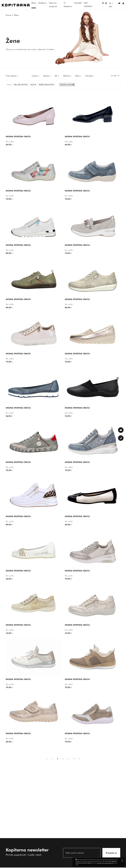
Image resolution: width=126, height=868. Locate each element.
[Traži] (97, 5)
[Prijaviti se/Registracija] (123, 5)
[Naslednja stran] (78, 759)
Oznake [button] (89, 76)
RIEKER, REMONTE (46, 85)
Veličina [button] (67, 76)
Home (8, 15)
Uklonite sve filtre (67, 85)
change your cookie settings (105, 863)
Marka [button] (46, 76)
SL (110, 5)
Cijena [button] (35, 76)
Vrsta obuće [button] (11, 76)
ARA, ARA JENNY (21, 85)
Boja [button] (78, 76)
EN (114, 5)
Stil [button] (56, 76)
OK (122, 860)
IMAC (33, 85)
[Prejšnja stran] (48, 759)
